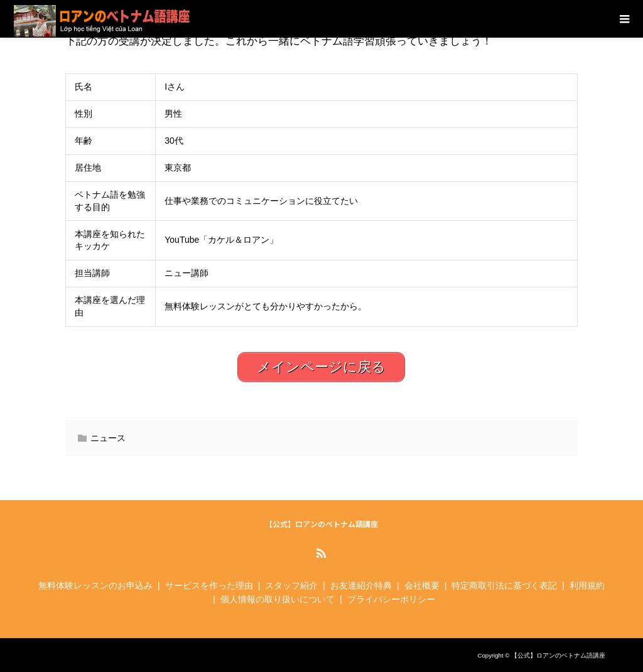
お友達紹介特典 (361, 585)
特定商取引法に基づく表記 (504, 585)
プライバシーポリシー (391, 599)
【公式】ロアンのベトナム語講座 (321, 524)
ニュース (108, 438)
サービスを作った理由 (209, 585)
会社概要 (422, 585)
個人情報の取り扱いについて (278, 599)
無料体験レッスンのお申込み (95, 585)
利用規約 (587, 585)
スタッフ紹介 (291, 585)
